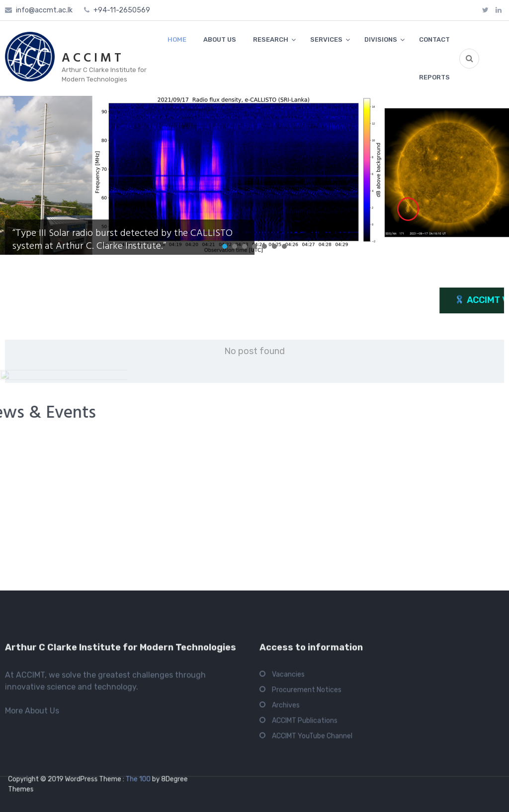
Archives (286, 796)
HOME (177, 39)
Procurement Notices (307, 781)
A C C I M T (91, 59)
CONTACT (434, 39)
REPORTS (434, 77)
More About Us (32, 802)
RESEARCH (271, 39)
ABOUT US (220, 39)
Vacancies (288, 766)
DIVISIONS (381, 39)
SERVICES (326, 39)
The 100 (134, 780)
